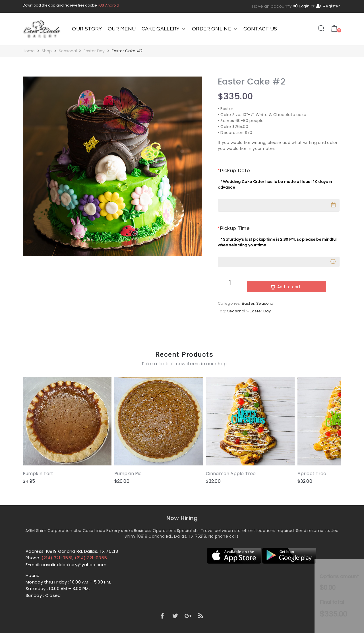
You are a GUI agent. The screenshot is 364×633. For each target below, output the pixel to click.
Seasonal (68, 51)
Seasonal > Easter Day (249, 311)
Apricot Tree (278, 462)
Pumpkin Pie (117, 462)
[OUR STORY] (87, 29)
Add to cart (273, 287)
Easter (248, 304)
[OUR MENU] (122, 29)
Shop (47, 51)
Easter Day (94, 51)
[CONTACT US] (260, 29)
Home (29, 51)
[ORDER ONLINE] (215, 29)
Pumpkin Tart (38, 462)
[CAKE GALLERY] (164, 29)
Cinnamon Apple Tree (208, 462)
